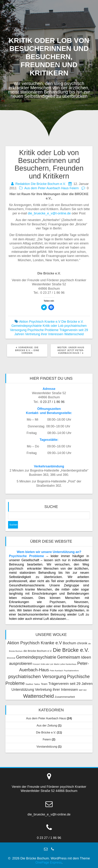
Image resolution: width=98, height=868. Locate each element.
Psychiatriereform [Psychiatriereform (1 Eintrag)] (71, 671)
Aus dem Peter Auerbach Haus (46, 188)
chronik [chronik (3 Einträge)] (82, 643)
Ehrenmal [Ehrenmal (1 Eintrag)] (11, 658)
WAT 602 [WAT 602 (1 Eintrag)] (83, 690)
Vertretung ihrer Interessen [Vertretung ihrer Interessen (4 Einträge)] (56, 690)
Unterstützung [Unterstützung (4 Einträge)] (23, 690)
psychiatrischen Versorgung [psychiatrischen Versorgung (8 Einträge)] (37, 676)
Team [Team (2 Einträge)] (44, 684)
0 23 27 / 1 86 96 (52, 402)
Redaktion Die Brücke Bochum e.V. (41, 184)
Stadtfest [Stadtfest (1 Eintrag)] (29, 684)
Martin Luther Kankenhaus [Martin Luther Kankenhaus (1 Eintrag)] (65, 664)
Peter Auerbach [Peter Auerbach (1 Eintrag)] (56, 671)
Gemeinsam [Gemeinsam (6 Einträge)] (69, 657)
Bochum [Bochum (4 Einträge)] (69, 643)
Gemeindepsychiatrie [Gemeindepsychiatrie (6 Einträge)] (36, 657)
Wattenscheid (74, 334)
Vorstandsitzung (47, 747)
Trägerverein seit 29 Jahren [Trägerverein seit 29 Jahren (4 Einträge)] (70, 684)
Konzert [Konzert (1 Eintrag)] (37, 664)
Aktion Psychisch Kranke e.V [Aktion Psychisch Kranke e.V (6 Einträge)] (34, 643)
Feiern (74, 188)
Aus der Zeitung (47, 725)
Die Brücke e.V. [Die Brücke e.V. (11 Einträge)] (71, 650)
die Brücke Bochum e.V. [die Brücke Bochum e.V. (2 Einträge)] (38, 651)
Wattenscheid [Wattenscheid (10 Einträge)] (38, 696)
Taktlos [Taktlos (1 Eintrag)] (37, 684)
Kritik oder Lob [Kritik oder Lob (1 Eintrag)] (47, 664)
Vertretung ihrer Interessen (44, 334)
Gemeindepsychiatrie (26, 326)
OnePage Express (48, 862)
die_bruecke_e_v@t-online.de (49, 213)
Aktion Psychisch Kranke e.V (40, 322)
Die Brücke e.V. (72, 322)
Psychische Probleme (43, 330)
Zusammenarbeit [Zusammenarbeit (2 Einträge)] (65, 697)
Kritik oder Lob (53, 326)
